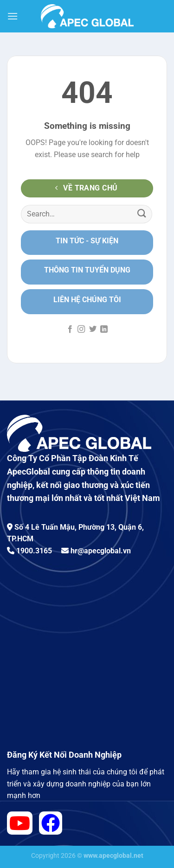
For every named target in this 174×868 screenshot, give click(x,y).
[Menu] (13, 16)
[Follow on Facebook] (70, 329)
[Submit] (142, 214)
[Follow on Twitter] (93, 329)
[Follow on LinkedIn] (104, 329)
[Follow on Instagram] (81, 329)
